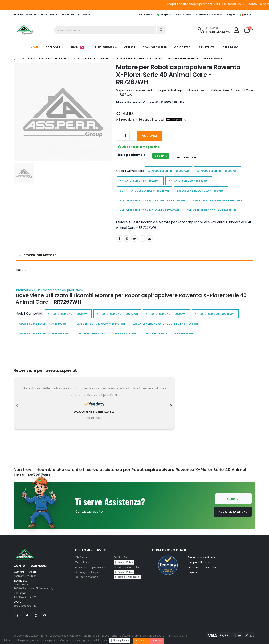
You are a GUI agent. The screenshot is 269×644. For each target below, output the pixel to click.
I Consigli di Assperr (209, 15)
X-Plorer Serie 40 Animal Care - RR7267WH (195, 58)
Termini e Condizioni (129, 577)
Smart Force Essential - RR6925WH (144, 191)
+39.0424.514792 (218, 32)
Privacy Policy (121, 640)
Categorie (53, 47)
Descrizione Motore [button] (40, 255)
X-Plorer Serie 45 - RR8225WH (140, 181)
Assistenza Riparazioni (90, 567)
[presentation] (17, 406)
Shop (78, 47)
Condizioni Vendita (126, 567)
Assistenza (207, 47)
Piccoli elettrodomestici (94, 58)
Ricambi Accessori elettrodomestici (47, 58)
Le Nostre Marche (87, 577)
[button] (247, 30)
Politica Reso (122, 557)
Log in (231, 15)
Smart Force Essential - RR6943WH (218, 201)
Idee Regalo (230, 47)
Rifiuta (157, 640)
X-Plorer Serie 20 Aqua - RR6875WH (211, 210)
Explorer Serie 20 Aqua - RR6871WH (201, 191)
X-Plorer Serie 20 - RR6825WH (189, 181)
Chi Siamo (82, 557)
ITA (244, 15)
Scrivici (233, 499)
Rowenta (156, 58)
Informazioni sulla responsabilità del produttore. (50, 290)
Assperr (164, 15)
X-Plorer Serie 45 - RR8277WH (218, 171)
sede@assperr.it (25, 606)
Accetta (142, 640)
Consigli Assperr (155, 47)
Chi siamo (146, 15)
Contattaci (184, 15)
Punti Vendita (104, 47)
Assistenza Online (233, 512)
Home (35, 47)
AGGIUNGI (149, 136)
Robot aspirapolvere (131, 58)
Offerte (130, 47)
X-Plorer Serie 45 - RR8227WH (169, 171)
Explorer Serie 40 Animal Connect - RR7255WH (152, 201)
